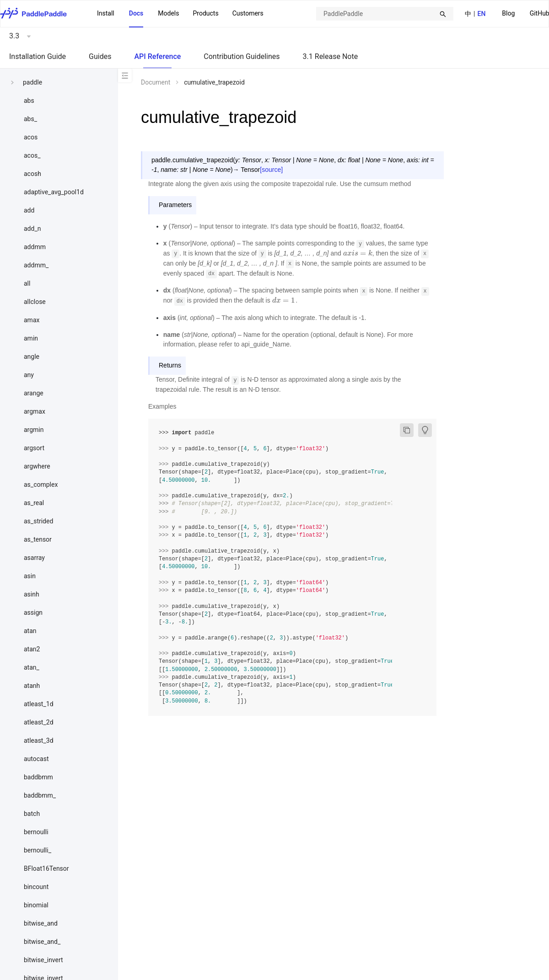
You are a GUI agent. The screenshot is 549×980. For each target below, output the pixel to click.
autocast (36, 759)
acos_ (32, 155)
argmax (35, 411)
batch (32, 814)
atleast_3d (39, 740)
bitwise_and (41, 923)
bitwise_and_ (42, 942)
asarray (34, 558)
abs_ (30, 119)
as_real (34, 503)
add (29, 210)
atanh (32, 686)
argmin (34, 430)
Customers (248, 13)
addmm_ (36, 265)
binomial (36, 905)
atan (30, 631)
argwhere (37, 466)
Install (106, 13)
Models (168, 13)
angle (32, 357)
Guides (100, 56)
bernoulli (36, 832)
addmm (35, 247)
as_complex (41, 485)
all (27, 283)
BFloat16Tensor (46, 868)
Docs (136, 13)
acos (31, 137)
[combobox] (385, 14)
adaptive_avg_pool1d (54, 192)
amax (32, 320)
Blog (508, 13)
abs (29, 101)
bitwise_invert (43, 960)
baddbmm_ (40, 795)
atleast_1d (39, 704)
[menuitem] (508, 14)
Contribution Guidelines (242, 56)
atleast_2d (39, 722)
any (29, 375)
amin (31, 338)
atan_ (32, 667)
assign (33, 612)
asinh (32, 594)
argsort (34, 448)
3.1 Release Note (331, 56)
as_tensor (38, 539)
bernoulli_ (38, 850)
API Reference (157, 56)
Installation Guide (38, 56)
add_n (32, 229)
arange (34, 393)
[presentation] (358, 253)
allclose (35, 302)
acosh (32, 174)
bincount (36, 887)
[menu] (180, 14)
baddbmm (38, 777)
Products (205, 13)
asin (30, 576)
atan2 (32, 649)
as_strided (38, 521)
